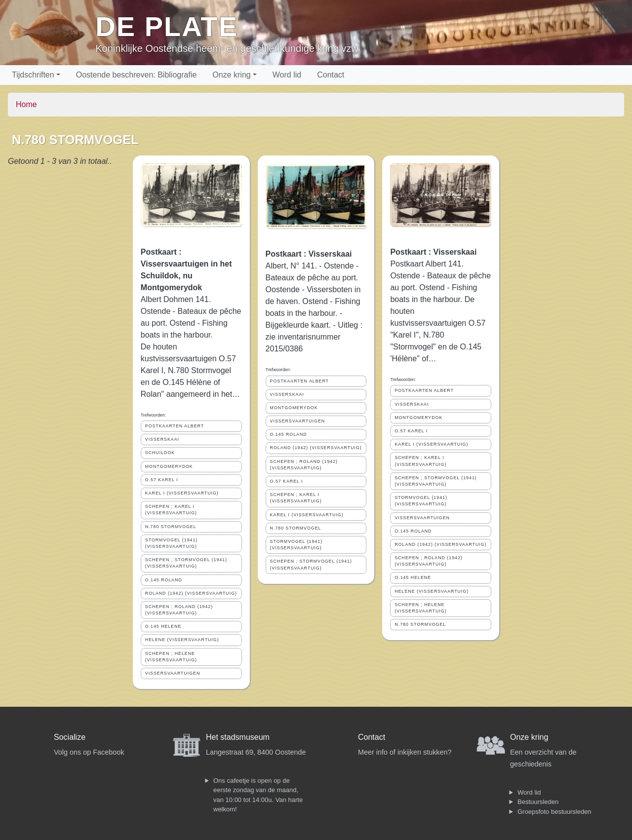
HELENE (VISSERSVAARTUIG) (182, 640)
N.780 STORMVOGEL (171, 527)
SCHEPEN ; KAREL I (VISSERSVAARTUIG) (171, 510)
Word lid (287, 75)
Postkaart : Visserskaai (309, 254)
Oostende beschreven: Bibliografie (137, 75)
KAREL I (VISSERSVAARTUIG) (182, 493)
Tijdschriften (33, 75)
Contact (331, 75)
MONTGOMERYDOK (169, 466)
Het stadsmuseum (238, 737)
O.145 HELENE (163, 626)
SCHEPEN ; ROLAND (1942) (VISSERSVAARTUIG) (179, 610)
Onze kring (231, 75)
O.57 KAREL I (162, 480)
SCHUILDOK (160, 453)
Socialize (70, 737)
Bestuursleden (538, 802)
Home (26, 104)
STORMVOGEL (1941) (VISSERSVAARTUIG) (171, 543)
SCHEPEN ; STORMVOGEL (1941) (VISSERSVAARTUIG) (186, 563)
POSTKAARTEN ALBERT (175, 426)
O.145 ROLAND (164, 580)
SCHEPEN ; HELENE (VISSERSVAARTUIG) (171, 657)
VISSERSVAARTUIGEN (173, 673)
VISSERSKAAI (162, 439)
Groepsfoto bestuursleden (554, 812)
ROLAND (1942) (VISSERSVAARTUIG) (191, 593)
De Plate (167, 26)
